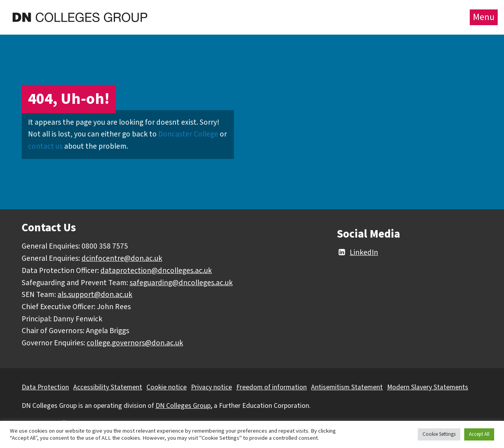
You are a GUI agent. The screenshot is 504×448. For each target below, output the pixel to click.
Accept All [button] (479, 434)
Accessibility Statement (108, 387)
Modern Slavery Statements (428, 387)
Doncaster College (188, 134)
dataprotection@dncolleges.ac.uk (156, 271)
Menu (484, 17)
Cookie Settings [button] (439, 434)
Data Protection (45, 387)
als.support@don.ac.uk (95, 295)
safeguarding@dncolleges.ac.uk (181, 283)
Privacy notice (211, 387)
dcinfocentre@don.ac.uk (122, 258)
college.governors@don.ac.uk (135, 343)
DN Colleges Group (183, 406)
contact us (45, 146)
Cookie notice (167, 387)
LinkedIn (357, 253)
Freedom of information (271, 387)
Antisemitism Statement (347, 387)
